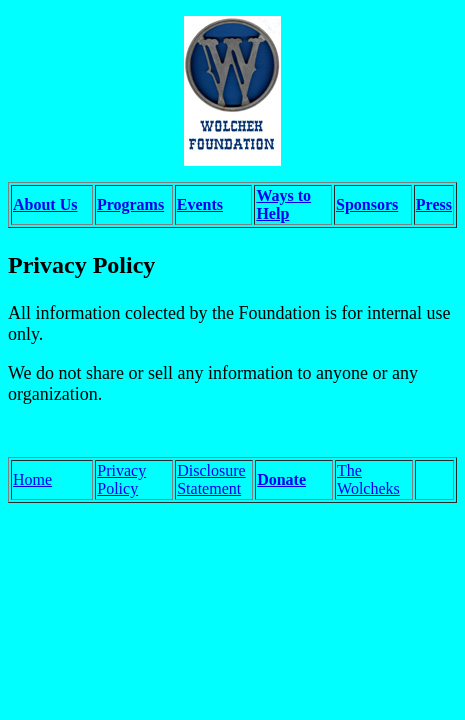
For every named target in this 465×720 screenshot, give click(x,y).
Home (32, 479)
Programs (130, 204)
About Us (45, 204)
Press (434, 204)
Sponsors (367, 204)
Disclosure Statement (211, 479)
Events (200, 204)
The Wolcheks (368, 479)
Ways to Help (283, 204)
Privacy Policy (121, 479)
